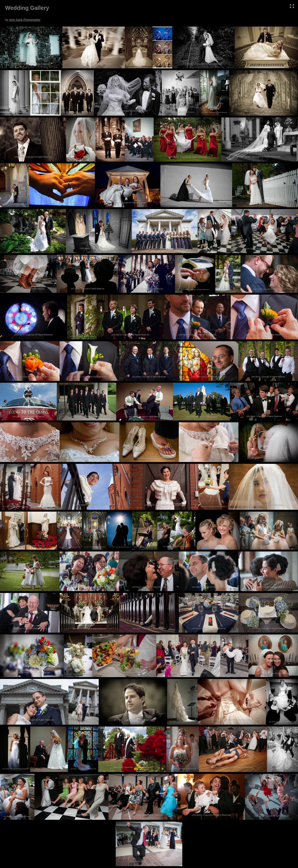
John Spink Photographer (25, 20)
